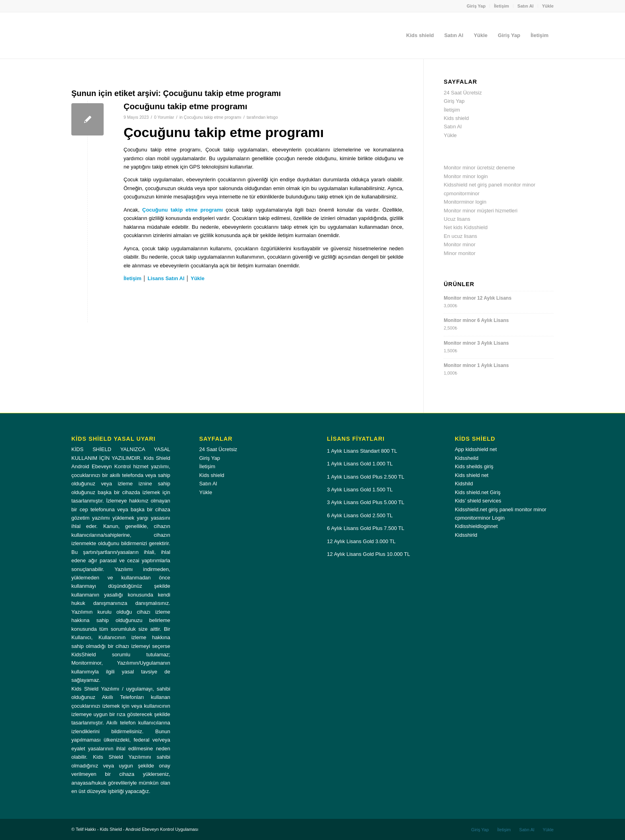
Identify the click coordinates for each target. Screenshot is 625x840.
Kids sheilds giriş (474, 466)
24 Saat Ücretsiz (463, 93)
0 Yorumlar (164, 117)
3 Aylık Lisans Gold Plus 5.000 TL (366, 502)
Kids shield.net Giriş (478, 492)
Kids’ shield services (478, 501)
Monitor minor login (466, 176)
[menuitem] (477, 6)
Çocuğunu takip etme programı (185, 106)
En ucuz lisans (460, 236)
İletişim (501, 6)
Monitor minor (459, 244)
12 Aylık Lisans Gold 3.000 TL (361, 541)
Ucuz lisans (457, 219)
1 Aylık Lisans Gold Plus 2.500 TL (366, 477)
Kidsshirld (466, 535)
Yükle (548, 6)
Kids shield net (472, 475)
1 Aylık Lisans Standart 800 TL (362, 451)
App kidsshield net (476, 449)
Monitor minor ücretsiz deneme (479, 168)
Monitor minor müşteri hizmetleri (481, 211)
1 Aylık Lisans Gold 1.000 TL (360, 464)
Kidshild (464, 484)
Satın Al (526, 6)
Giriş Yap (476, 6)
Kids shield (456, 118)
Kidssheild (467, 458)
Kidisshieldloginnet (476, 526)
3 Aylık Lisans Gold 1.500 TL (360, 490)
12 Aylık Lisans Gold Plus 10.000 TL (368, 554)
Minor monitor (459, 253)
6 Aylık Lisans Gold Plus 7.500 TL (366, 528)
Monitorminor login (465, 202)
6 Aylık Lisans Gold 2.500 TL (360, 515)
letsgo (272, 117)
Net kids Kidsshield (466, 227)
